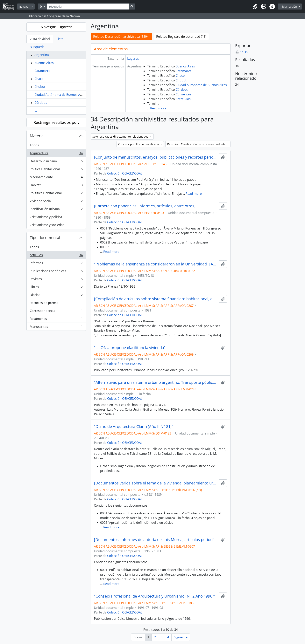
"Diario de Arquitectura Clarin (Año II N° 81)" (134, 427)
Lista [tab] (60, 39)
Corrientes (183, 94)
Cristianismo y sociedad (56, 226)
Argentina (42, 55)
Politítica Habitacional (56, 194)
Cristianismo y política (56, 218)
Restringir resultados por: (56, 122)
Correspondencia (56, 312)
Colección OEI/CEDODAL (125, 173)
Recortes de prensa (56, 304)
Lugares (133, 58)
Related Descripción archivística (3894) (121, 37)
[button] (255, 7)
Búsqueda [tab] (37, 47)
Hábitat (56, 186)
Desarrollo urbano (56, 162)
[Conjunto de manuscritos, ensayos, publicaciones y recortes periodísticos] (156, 157)
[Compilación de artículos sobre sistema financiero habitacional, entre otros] (156, 299)
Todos (34, 145)
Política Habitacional (56, 170)
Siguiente (181, 637)
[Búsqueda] (88, 7)
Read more (158, 108)
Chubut (40, 87)
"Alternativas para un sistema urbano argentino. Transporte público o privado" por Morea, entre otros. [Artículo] (156, 382)
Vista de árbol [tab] (40, 39)
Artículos (56, 256)
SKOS (241, 52)
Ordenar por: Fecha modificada (139, 144)
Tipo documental (45, 238)
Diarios (56, 296)
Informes (56, 264)
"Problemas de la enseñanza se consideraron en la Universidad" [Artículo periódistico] (156, 264)
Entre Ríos (183, 99)
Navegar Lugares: (56, 27)
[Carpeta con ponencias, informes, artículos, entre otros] (145, 206)
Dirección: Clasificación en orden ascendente (197, 144)
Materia (37, 136)
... (36, 111)
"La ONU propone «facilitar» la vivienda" (130, 348)
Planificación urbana (56, 210)
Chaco (39, 79)
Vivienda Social (56, 202)
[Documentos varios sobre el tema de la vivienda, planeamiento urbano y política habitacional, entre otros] (156, 483)
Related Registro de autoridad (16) (181, 37)
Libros (56, 288)
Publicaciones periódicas (56, 272)
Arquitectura (56, 154)
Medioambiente (56, 178)
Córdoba (41, 103)
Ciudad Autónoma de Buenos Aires (60, 95)
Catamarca (42, 71)
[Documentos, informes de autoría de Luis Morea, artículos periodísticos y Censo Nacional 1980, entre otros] (156, 540)
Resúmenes (56, 320)
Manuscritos (56, 327)
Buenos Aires (44, 63)
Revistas (56, 280)
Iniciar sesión (289, 7)
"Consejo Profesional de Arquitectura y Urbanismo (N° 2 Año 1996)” (154, 596)
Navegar (25, 7)
